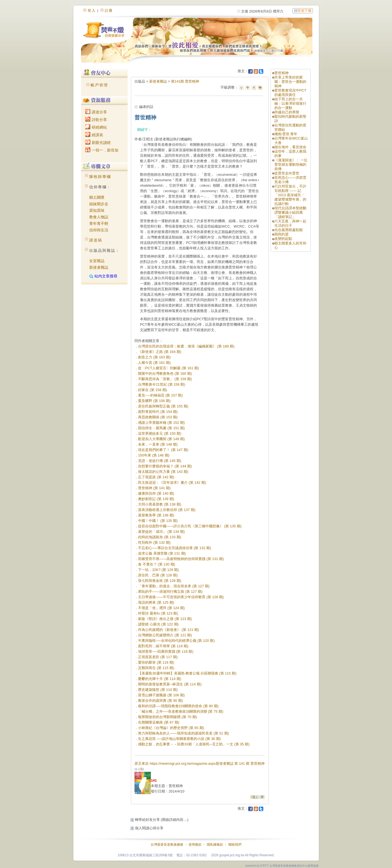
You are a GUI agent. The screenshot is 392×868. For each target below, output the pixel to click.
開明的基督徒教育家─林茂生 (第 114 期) (170, 684)
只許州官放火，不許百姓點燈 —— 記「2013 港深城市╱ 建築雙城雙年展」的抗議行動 (290, 195)
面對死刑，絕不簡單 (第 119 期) (163, 646)
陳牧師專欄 (100, 177)
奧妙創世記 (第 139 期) (156, 499)
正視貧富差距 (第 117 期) (158, 657)
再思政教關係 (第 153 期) (158, 417)
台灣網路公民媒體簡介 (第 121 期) (165, 635)
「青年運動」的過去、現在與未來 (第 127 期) (174, 586)
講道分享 (96, 112)
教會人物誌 (99, 217)
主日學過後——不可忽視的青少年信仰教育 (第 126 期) (181, 597)
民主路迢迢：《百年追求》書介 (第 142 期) (172, 483)
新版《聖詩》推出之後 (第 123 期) (165, 619)
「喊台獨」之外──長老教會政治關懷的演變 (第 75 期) (181, 711)
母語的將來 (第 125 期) (156, 602)
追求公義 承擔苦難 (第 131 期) (162, 553)
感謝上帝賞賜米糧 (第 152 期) (161, 423)
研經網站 (96, 127)
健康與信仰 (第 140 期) (156, 493)
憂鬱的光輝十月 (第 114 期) (160, 679)
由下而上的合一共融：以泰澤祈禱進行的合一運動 (290, 103)
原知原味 (97, 210)
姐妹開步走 (99, 204)
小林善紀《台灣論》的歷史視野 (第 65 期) (171, 728)
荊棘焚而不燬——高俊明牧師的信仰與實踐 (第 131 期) (181, 559)
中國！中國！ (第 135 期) (158, 521)
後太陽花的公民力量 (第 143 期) (163, 472)
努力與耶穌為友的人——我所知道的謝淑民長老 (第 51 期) (183, 733)
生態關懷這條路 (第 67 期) (159, 722)
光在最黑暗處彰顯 (289, 230)
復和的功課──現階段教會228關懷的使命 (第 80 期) (178, 706)
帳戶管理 (99, 85)
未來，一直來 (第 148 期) (158, 444)
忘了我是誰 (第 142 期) (156, 477)
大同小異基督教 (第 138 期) (160, 504)
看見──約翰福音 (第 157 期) (160, 395)
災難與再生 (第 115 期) (156, 668)
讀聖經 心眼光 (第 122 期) (158, 624)
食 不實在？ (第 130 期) (157, 564)
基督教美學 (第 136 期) (156, 515)
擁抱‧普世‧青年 (286, 134)
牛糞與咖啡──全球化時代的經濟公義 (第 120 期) (176, 641)
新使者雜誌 (99, 267)
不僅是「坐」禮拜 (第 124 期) (161, 608)
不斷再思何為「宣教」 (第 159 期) (165, 379)
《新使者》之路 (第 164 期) (160, 352)
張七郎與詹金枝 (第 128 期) (160, 581)
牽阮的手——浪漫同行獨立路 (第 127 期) (170, 592)
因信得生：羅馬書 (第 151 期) (161, 428)
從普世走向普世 (287, 173)
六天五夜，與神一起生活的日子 (290, 223)
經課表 (94, 135)
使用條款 (195, 845)
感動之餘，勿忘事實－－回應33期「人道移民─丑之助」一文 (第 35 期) (194, 744)
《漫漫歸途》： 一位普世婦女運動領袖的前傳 (291, 164)
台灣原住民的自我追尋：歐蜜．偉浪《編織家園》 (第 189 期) (186, 346)
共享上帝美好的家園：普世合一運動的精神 (290, 82)
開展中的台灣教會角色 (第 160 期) (165, 373)
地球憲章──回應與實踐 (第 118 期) (166, 651)
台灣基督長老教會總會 (167, 845)
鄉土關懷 (97, 197)
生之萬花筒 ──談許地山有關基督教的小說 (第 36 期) (179, 739)
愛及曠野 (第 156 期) (154, 401)
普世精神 (282, 73)
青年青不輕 (99, 223)
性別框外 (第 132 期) (154, 542)
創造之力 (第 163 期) (154, 357)
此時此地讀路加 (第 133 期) (160, 537)
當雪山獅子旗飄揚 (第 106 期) (161, 695)
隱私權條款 (215, 845)
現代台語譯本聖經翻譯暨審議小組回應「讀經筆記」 (290, 212)
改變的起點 (283, 239)
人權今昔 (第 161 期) (154, 363)
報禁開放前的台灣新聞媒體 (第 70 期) (167, 717)
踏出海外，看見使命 (290, 147)
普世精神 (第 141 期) (154, 488)
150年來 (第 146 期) (154, 455)
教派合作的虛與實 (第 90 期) (160, 701)
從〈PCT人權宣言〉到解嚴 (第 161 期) (168, 368)
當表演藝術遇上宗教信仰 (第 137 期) (167, 510)
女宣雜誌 (97, 261)
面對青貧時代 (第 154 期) (158, 412)
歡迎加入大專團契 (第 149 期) (161, 439)
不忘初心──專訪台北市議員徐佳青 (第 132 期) (175, 548)
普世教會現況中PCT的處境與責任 (290, 93)
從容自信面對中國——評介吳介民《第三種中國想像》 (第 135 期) (190, 526)
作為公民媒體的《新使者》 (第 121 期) (168, 630)
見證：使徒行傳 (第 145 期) (160, 461)
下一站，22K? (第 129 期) (158, 570)
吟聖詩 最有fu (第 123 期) (158, 613)
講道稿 (96, 240)
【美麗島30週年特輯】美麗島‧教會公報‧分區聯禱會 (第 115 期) (187, 673)
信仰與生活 (99, 230)
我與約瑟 (282, 234)
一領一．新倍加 (102, 150)
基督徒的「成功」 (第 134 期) (161, 532)
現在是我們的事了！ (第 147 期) (163, 450)
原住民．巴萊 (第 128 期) (158, 575)
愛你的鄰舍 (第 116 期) (156, 662)
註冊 (109, 10)
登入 (92, 10)
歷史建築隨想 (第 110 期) (158, 690)
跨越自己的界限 (287, 112)
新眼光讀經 (98, 143)
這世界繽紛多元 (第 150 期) (160, 433)
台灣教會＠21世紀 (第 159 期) (162, 384)
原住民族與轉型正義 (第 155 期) (163, 406)
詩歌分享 (96, 120)
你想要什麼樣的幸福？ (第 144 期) (165, 466)
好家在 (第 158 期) (152, 390)
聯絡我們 (235, 845)
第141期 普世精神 (185, 81)
